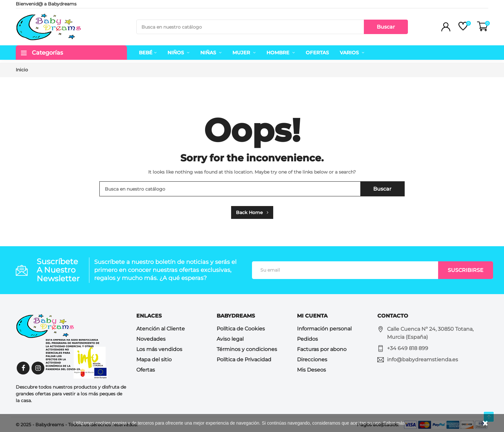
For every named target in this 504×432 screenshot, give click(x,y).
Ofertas (146, 370)
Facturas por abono (322, 349)
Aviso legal (230, 339)
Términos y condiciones (247, 349)
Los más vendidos (159, 349)
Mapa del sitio (154, 360)
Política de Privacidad (244, 360)
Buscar (386, 27)
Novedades (151, 339)
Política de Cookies (241, 329)
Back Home (252, 212)
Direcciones (312, 360)
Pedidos (307, 339)
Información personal (324, 329)
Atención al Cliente (161, 329)
